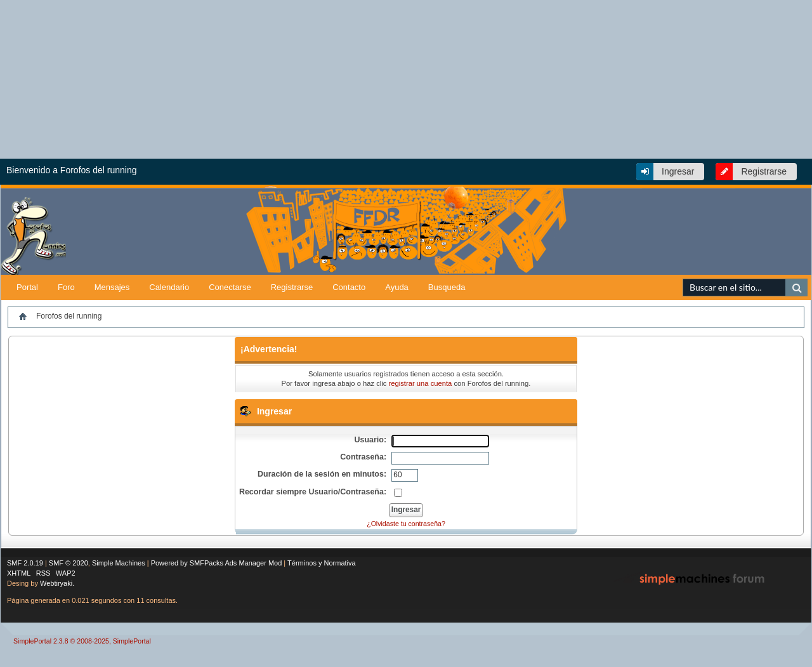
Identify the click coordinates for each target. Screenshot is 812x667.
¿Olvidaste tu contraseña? (406, 524)
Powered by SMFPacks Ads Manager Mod (217, 563)
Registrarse (764, 171)
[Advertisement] (663, 255)
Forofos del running (69, 316)
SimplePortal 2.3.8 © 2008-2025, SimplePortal (82, 641)
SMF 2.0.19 (25, 563)
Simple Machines (119, 563)
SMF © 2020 (69, 563)
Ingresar (678, 171)
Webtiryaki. (57, 583)
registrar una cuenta (421, 383)
